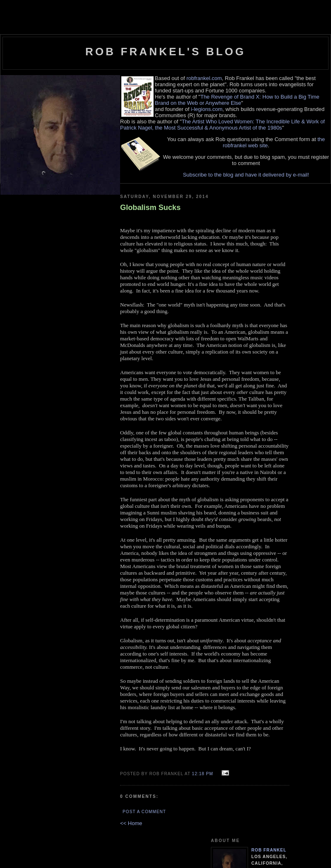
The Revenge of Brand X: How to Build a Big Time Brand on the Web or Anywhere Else (237, 100)
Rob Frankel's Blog (166, 52)
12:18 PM (202, 774)
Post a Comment (144, 812)
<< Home (131, 823)
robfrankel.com (204, 78)
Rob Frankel (269, 850)
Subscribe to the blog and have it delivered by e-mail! (246, 175)
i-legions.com (207, 109)
